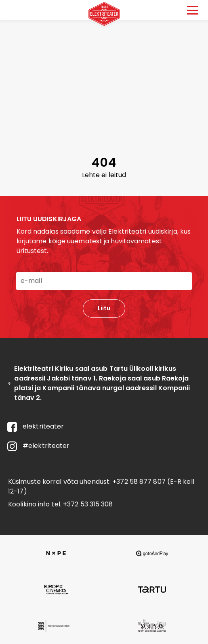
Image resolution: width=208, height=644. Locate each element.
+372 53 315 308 (88, 504)
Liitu (104, 308)
